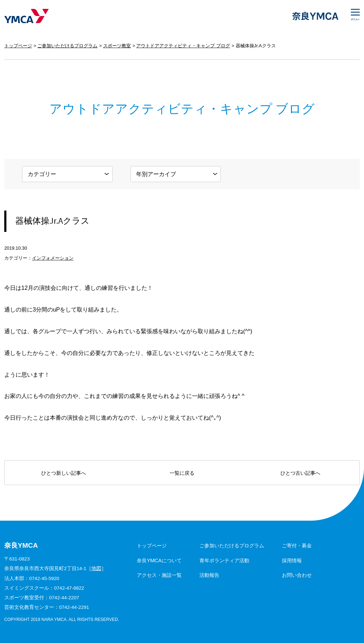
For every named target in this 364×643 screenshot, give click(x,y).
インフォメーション (53, 258)
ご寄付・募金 (297, 546)
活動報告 (209, 575)
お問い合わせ (297, 575)
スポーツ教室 (117, 46)
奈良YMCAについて (159, 560)
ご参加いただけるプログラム (67, 46)
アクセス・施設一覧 (159, 575)
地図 (96, 568)
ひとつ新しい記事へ (64, 473)
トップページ (18, 46)
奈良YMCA (26, 16)
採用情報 (292, 560)
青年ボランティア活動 (224, 560)
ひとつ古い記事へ (300, 473)
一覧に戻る (182, 473)
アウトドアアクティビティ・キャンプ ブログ (183, 46)
